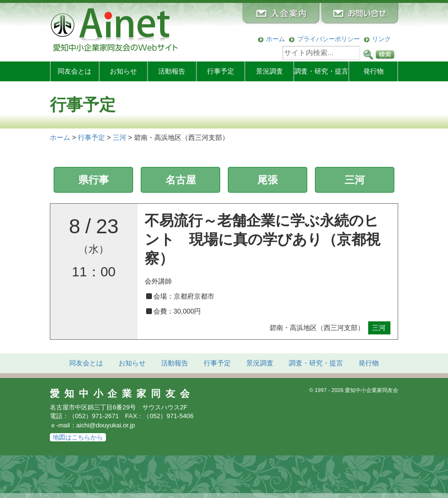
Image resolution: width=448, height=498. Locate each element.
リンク (381, 39)
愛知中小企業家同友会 (122, 393)
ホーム (276, 39)
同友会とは (75, 71)
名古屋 (181, 180)
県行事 (94, 180)
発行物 (373, 71)
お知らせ (123, 71)
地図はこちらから (78, 437)
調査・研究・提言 (321, 71)
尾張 (268, 180)
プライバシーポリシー (329, 39)
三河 (355, 180)
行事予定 (221, 71)
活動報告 (172, 71)
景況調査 (269, 71)
